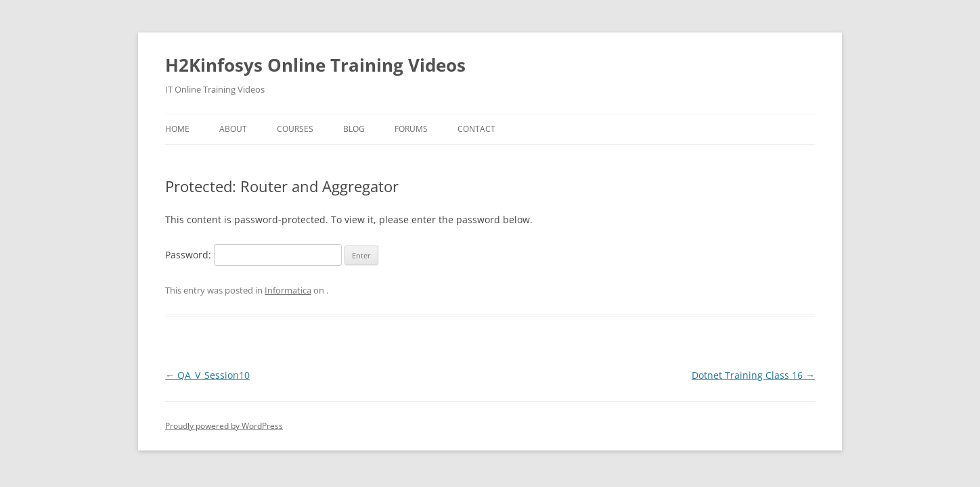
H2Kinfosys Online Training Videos (315, 65)
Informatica (288, 290)
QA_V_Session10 (207, 375)
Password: (253, 255)
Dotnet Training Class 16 (753, 375)
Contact (476, 129)
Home (177, 129)
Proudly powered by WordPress (224, 426)
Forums (411, 129)
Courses (295, 129)
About (233, 129)
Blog (354, 129)
